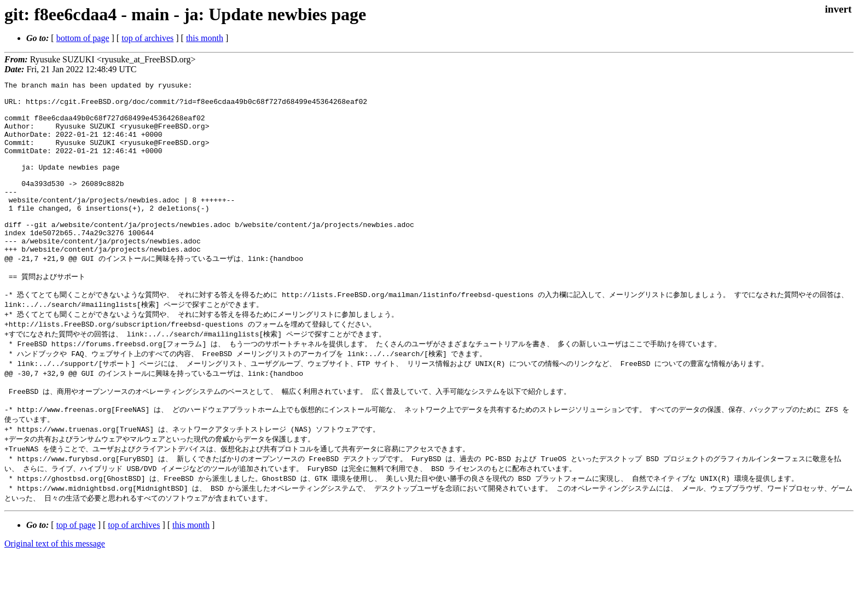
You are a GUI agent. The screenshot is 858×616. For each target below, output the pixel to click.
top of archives (147, 38)
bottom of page (83, 38)
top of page (76, 578)
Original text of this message (55, 597)
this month (205, 38)
